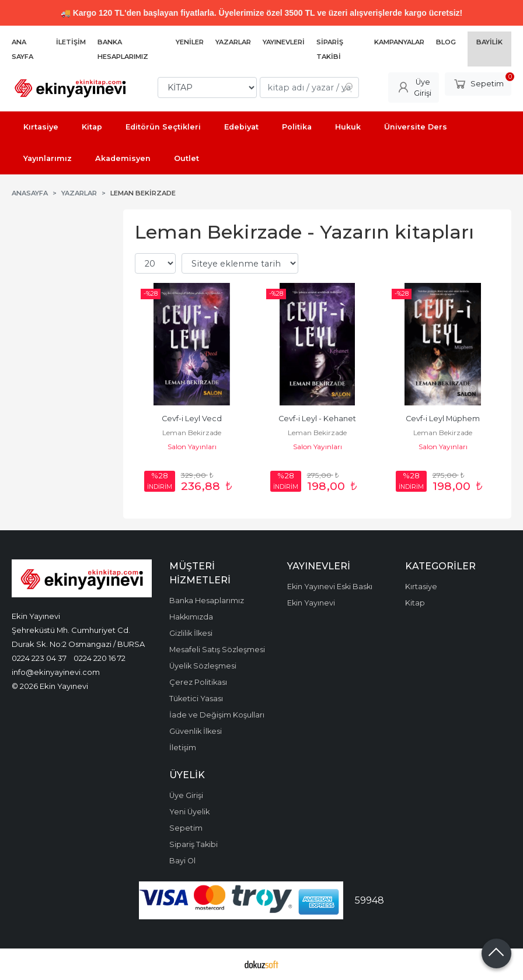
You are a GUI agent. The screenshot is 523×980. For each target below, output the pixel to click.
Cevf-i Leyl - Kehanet (317, 419)
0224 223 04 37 (39, 658)
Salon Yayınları (192, 447)
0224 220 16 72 (100, 658)
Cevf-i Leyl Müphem (443, 419)
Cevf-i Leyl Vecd (192, 419)
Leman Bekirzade (192, 433)
